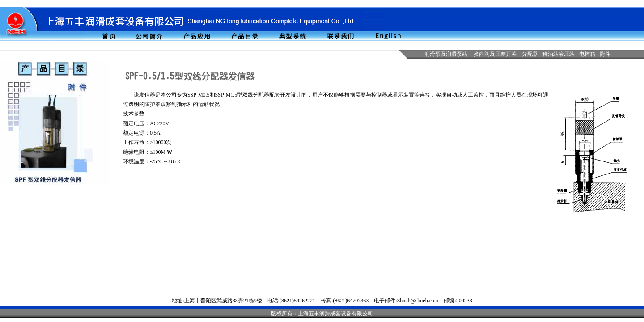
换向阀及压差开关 (495, 54)
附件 (605, 54)
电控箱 (587, 54)
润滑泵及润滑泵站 (446, 54)
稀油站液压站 (559, 54)
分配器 (530, 54)
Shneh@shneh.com (418, 301)
